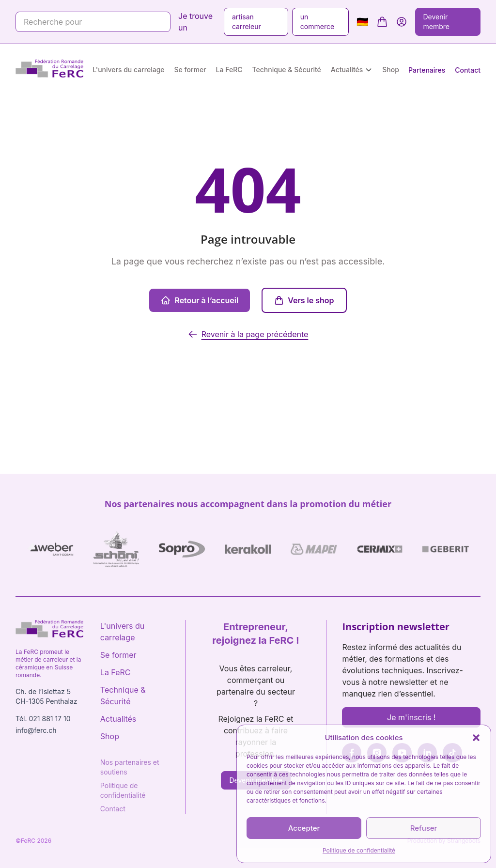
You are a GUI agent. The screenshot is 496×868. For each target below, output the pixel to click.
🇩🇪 (363, 22)
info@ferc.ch (36, 730)
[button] (476, 738)
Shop (391, 70)
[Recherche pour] (93, 22)
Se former (190, 70)
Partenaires (427, 70)
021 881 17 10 (49, 719)
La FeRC (229, 70)
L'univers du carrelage (128, 70)
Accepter (304, 828)
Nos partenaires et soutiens (130, 767)
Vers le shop (304, 300)
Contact (468, 70)
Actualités (347, 70)
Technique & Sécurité (287, 70)
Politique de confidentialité (359, 850)
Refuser (424, 828)
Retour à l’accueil (200, 300)
